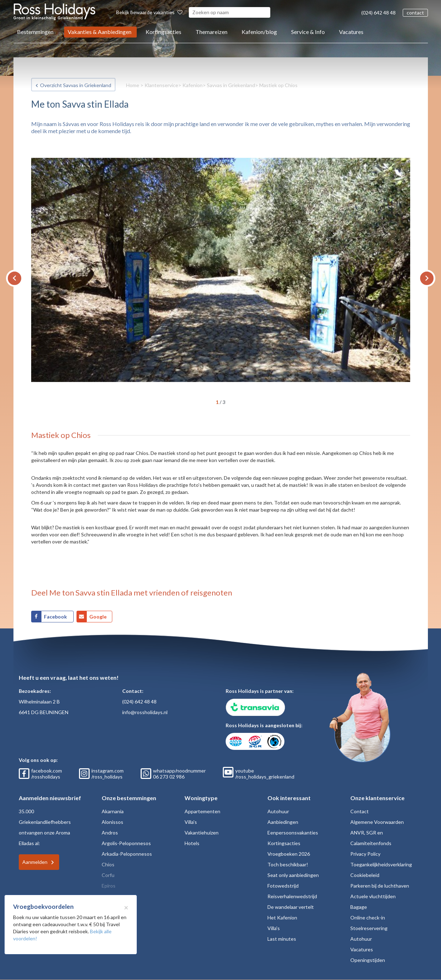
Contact (360, 811)
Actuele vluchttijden (373, 896)
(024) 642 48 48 (378, 13)
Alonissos (112, 822)
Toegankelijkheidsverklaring (381, 864)
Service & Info (308, 32)
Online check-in (368, 918)
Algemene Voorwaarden (377, 822)
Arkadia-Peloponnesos (127, 854)
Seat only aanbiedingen (293, 875)
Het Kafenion (282, 918)
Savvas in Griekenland (231, 85)
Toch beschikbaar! (288, 864)
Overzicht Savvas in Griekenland (76, 85)
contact (415, 13)
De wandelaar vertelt (291, 907)
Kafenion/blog (259, 32)
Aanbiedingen (283, 822)
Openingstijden (368, 960)
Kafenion (193, 85)
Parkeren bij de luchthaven (380, 886)
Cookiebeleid (365, 875)
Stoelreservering (369, 928)
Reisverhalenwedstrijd (292, 896)
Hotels (192, 843)
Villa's (191, 822)
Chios (108, 864)
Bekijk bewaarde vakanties (149, 12)
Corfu (108, 875)
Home (133, 85)
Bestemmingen (35, 32)
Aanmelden (35, 862)
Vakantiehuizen (202, 833)
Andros (110, 833)
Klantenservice (161, 85)
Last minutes (282, 939)
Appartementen (202, 811)
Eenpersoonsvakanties (293, 833)
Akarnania (113, 811)
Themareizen (211, 32)
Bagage (359, 907)
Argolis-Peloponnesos (126, 843)
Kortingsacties (163, 32)
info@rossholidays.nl (145, 712)
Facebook (56, 617)
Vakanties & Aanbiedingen (100, 32)
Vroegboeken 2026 (289, 854)
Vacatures (351, 32)
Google (98, 617)
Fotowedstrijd (283, 886)
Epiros (109, 886)
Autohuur (278, 811)
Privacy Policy (365, 854)
